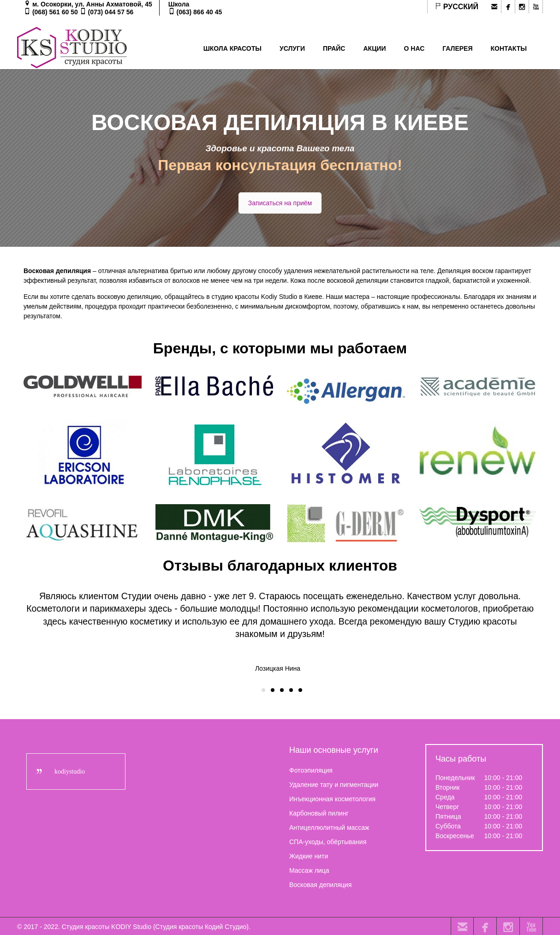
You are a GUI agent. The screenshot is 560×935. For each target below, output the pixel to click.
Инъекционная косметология (332, 798)
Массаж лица (309, 869)
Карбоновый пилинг (319, 812)
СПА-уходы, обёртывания (328, 841)
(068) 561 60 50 (55, 12)
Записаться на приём (280, 203)
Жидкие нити (309, 855)
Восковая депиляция (320, 884)
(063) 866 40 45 (200, 12)
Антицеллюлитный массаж (329, 827)
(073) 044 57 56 (111, 12)
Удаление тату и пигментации (334, 784)
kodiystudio (70, 771)
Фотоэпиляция (311, 769)
